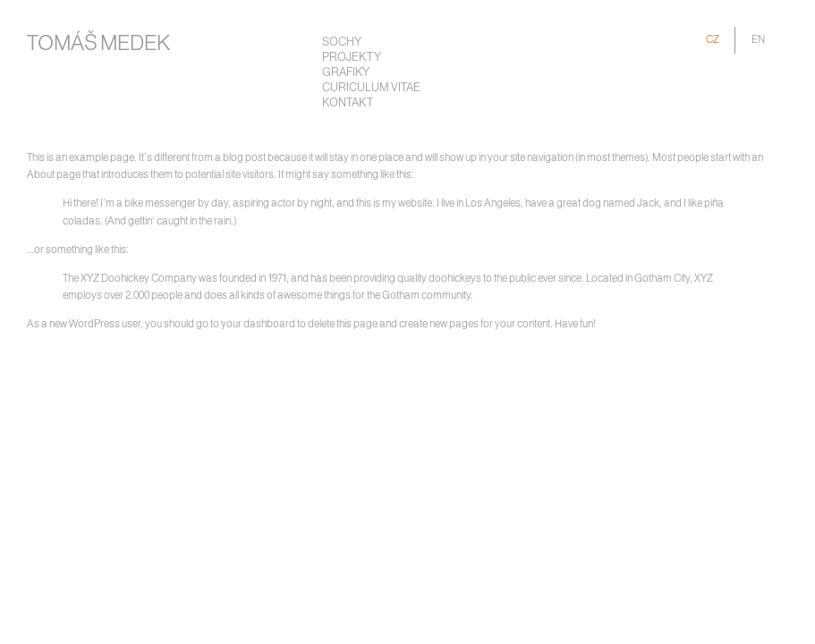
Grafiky (346, 73)
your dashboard (258, 324)
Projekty (352, 58)
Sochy (342, 42)
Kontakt (348, 103)
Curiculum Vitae (371, 88)
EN (758, 40)
